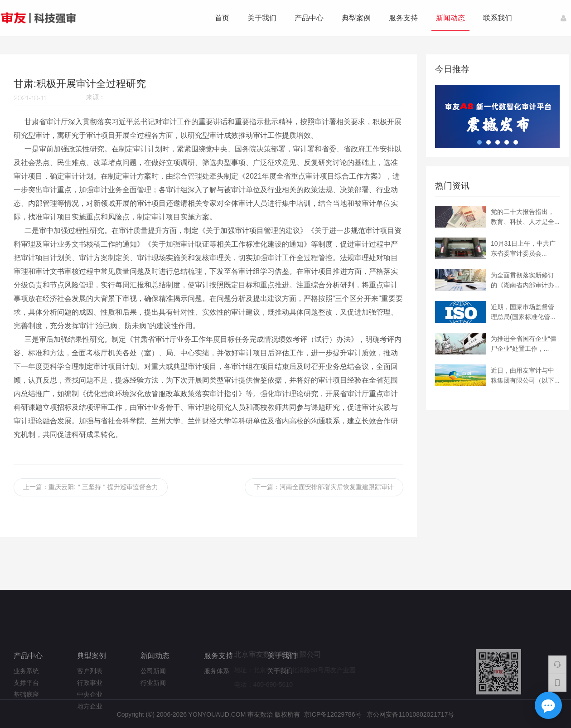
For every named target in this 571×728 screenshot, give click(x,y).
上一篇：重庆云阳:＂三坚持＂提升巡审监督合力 (91, 487)
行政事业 (90, 714)
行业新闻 (153, 714)
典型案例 (356, 18)
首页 (222, 18)
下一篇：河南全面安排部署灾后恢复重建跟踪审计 (324, 487)
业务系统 (26, 702)
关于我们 (262, 18)
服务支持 (403, 18)
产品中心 (309, 18)
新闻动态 (450, 18)
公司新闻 (153, 702)
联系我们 (498, 18)
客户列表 (90, 702)
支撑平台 (26, 714)
